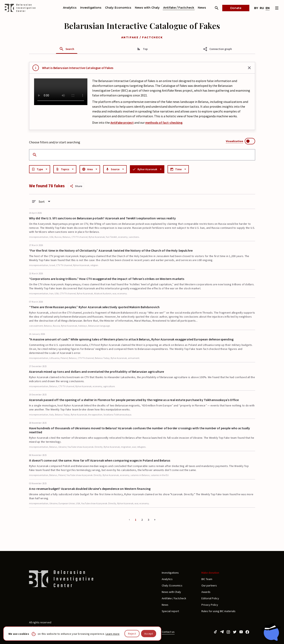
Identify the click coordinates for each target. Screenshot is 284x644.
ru (262, 8)
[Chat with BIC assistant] (271, 632)
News (202, 8)
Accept (149, 634)
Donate (236, 8)
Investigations (91, 8)
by (256, 8)
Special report (170, 611)
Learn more (113, 634)
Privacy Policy (210, 605)
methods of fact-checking (164, 123)
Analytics (70, 8)
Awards (206, 592)
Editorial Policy (210, 598)
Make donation (210, 573)
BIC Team (207, 579)
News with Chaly (147, 8)
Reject (132, 634)
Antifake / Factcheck (179, 8)
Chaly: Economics (118, 8)
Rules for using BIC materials (218, 611)
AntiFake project (122, 123)
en (268, 8)
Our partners (209, 585)
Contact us (168, 632)
